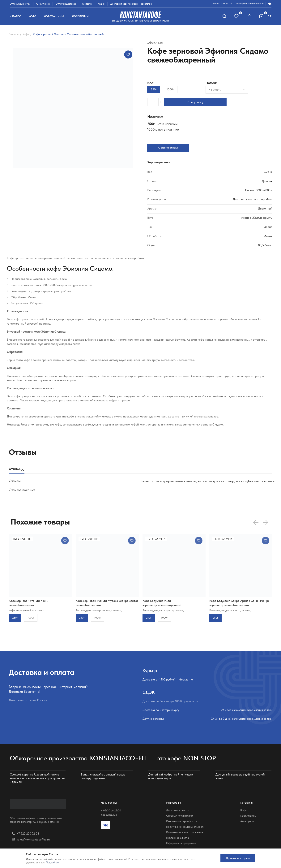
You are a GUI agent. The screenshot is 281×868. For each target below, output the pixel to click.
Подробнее (52, 862)
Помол (211, 83)
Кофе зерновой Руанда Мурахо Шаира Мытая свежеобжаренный (107, 603)
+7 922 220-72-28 (223, 4)
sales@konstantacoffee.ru (250, 4)
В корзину (197, 102)
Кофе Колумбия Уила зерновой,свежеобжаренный (162, 603)
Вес (150, 83)
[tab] (17, 469)
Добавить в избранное (128, 54)
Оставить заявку (168, 148)
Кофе (26, 34)
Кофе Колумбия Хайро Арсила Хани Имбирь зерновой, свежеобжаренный (239, 603)
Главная (14, 34)
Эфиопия (155, 43)
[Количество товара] (155, 102)
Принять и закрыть (236, 858)
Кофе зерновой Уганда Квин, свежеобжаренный (28, 603)
